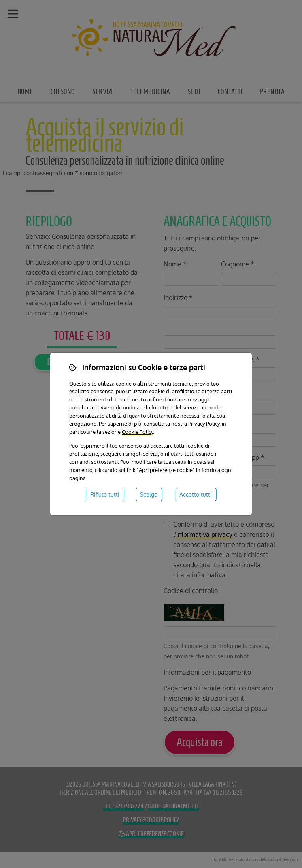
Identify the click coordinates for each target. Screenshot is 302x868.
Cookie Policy (137, 432)
